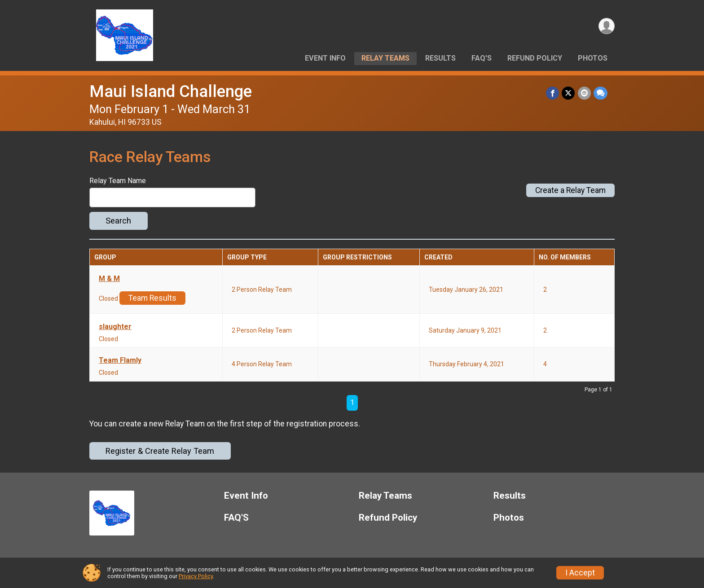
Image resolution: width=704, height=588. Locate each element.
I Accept (580, 573)
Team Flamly (120, 360)
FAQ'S (482, 58)
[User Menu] (606, 26)
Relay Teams (385, 58)
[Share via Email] (584, 93)
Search (118, 221)
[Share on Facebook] (553, 93)
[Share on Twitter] (569, 93)
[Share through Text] (601, 93)
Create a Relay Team (570, 190)
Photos (593, 58)
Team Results (152, 298)
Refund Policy (535, 58)
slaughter (115, 327)
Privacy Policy (196, 576)
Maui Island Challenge (171, 91)
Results (440, 58)
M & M (109, 279)
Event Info (325, 58)
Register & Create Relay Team (160, 451)
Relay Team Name (118, 181)
